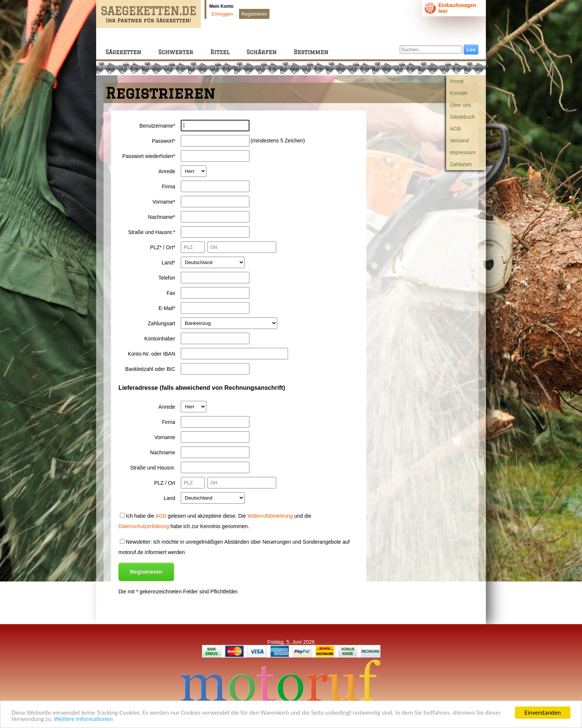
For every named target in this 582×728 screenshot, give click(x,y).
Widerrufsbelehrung (270, 516)
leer (443, 11)
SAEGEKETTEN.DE (148, 11)
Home (457, 81)
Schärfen (261, 52)
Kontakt (459, 93)
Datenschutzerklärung (144, 526)
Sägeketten (123, 52)
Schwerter (176, 52)
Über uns (460, 105)
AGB (455, 129)
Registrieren (254, 14)
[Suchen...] (431, 50)
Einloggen (222, 14)
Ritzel (220, 52)
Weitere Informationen (84, 720)
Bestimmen (311, 52)
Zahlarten (461, 164)
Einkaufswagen (457, 5)
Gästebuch (462, 117)
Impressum (463, 152)
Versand (459, 141)
